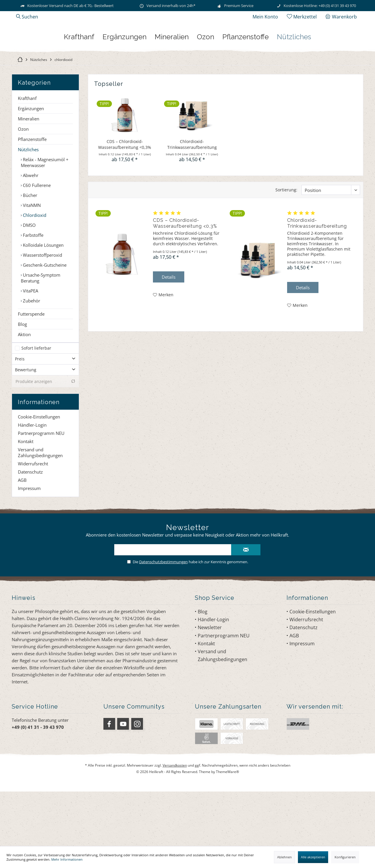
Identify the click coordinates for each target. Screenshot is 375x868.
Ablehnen (284, 857)
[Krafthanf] (79, 90)
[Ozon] (206, 90)
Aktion (24, 383)
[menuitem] (342, 17)
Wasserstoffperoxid (42, 304)
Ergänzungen (31, 157)
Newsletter (210, 682)
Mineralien (29, 167)
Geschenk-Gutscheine (44, 314)
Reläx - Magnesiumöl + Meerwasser (45, 211)
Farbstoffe (33, 284)
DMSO (29, 274)
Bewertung (26, 424)
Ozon (23, 178)
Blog (22, 373)
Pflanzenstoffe (32, 188)
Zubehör (31, 349)
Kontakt (26, 496)
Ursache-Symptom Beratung (41, 326)
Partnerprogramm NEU (41, 488)
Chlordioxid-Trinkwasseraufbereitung (192, 193)
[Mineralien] (172, 90)
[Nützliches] (294, 90)
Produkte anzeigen (45, 436)
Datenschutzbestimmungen (163, 616)
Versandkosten (175, 820)
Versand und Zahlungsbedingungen (40, 507)
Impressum (29, 543)
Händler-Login (32, 479)
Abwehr (30, 224)
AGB (22, 535)
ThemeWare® (227, 826)
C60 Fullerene (36, 234)
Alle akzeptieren (313, 857)
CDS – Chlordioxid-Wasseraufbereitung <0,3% (125, 193)
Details (169, 326)
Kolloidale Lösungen (43, 294)
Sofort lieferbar (36, 402)
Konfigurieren (345, 857)
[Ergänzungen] (125, 90)
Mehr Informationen (67, 859)
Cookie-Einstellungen (39, 471)
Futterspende (31, 362)
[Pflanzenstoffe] (246, 90)
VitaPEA (30, 339)
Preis (20, 413)
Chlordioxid (34, 264)
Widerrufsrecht (33, 518)
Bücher (29, 244)
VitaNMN (31, 254)
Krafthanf (27, 147)
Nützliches (28, 198)
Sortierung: (286, 238)
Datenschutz (30, 526)
